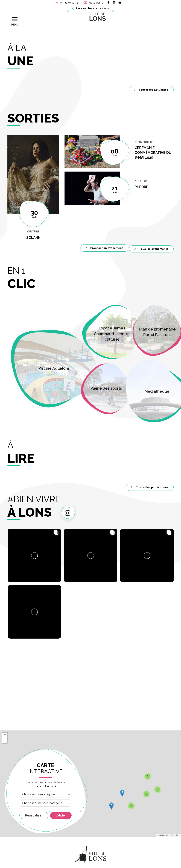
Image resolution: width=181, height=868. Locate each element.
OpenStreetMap (173, 748)
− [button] (5, 654)
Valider (61, 728)
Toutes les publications (150, 482)
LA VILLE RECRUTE (145, 804)
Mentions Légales (65, 863)
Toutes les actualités (151, 85)
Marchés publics (146, 795)
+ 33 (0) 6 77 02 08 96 (81, 844)
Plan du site (126, 863)
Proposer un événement (104, 243)
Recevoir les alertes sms (90, 8)
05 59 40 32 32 (20, 821)
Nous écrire (18, 829)
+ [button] (5, 648)
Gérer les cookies (39, 863)
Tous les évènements (151, 244)
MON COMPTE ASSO (146, 823)
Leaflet (160, 748)
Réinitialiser (34, 728)
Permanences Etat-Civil (88, 817)
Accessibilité (145, 863)
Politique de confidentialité (97, 863)
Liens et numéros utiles (151, 813)
